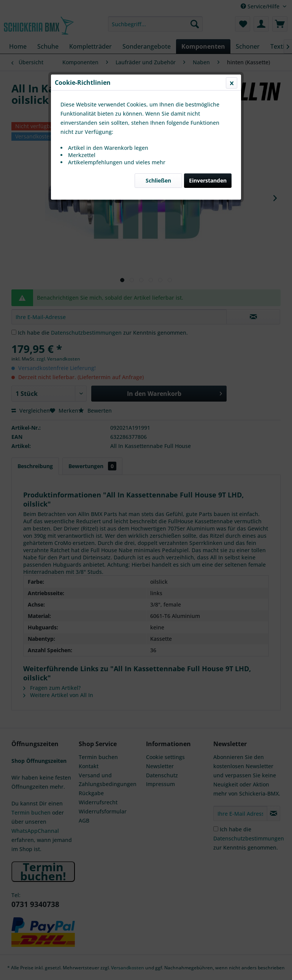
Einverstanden (208, 180)
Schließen (158, 180)
